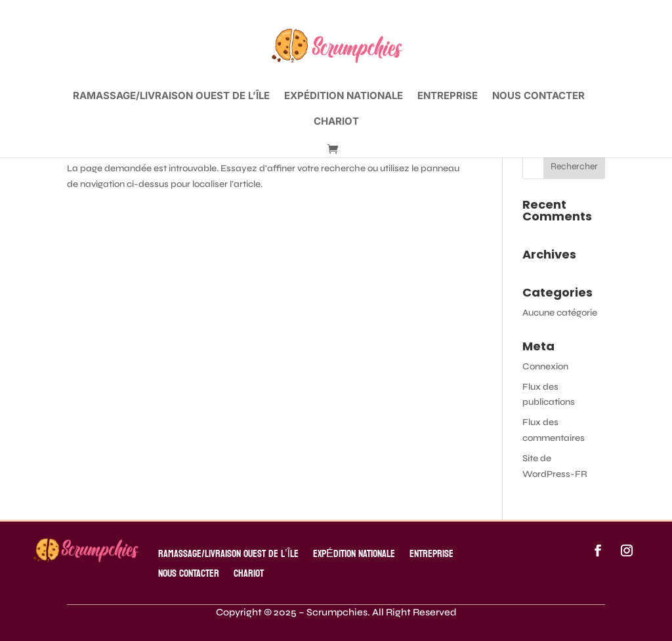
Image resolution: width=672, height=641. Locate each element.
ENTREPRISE (448, 96)
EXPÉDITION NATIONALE (344, 96)
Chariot (336, 122)
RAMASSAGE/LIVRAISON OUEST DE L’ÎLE (171, 96)
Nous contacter (538, 96)
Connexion (545, 366)
